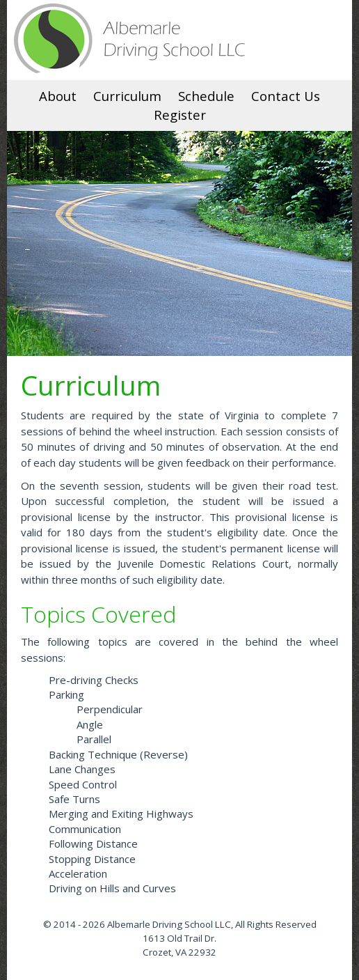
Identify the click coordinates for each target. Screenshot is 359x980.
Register (180, 115)
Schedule (206, 96)
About (58, 96)
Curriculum (127, 96)
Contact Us (286, 96)
